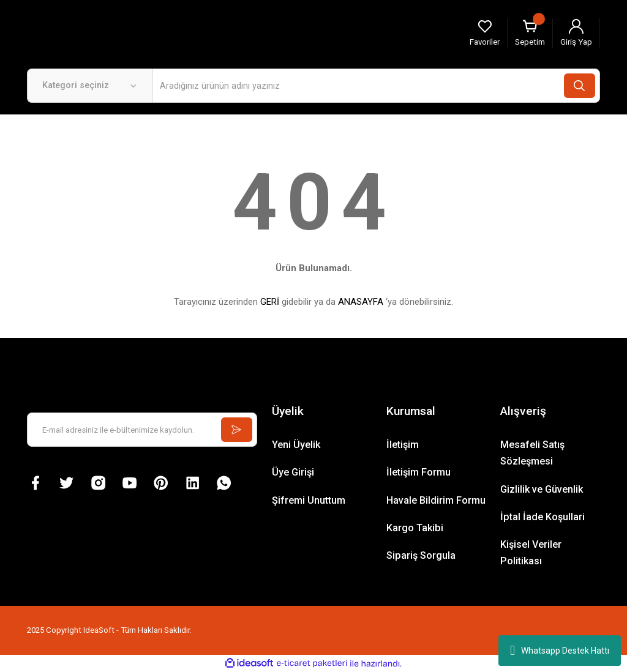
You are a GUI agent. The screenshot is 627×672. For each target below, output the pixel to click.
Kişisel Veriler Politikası (531, 553)
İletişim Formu (419, 472)
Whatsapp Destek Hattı (560, 651)
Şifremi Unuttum (309, 500)
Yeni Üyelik (296, 445)
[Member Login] (576, 33)
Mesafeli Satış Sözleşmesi (532, 453)
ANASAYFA (361, 302)
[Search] (376, 86)
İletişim (403, 445)
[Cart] (530, 33)
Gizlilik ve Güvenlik (542, 489)
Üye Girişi (293, 472)
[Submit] (235, 430)
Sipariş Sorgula (421, 555)
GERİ (270, 302)
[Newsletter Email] (142, 430)
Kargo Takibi (415, 528)
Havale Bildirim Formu (436, 500)
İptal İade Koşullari (543, 517)
